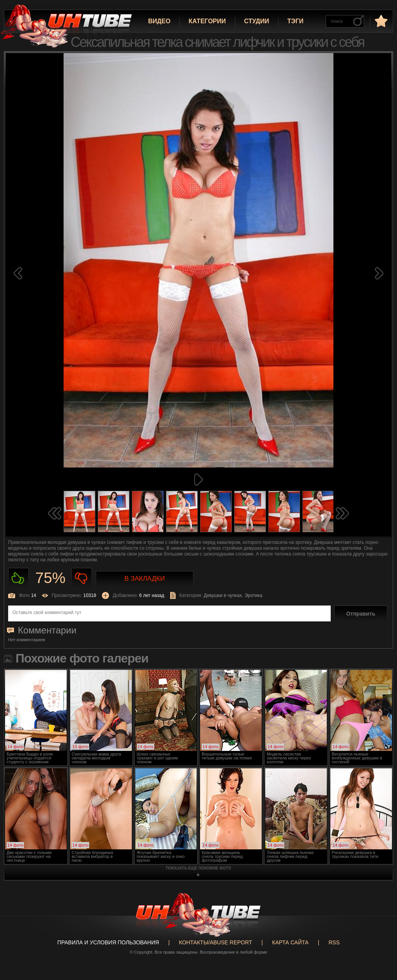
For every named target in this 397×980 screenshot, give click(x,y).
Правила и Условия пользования (108, 942)
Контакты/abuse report (216, 942)
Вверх (380, 919)
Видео (159, 21)
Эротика (254, 595)
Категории (207, 21)
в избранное (380, 21)
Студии (257, 21)
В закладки (145, 579)
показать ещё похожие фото (198, 868)
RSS (334, 942)
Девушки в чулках (223, 595)
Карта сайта (290, 942)
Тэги (295, 21)
